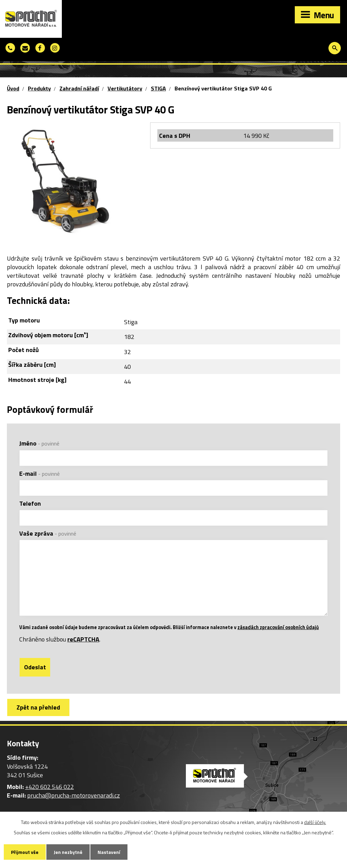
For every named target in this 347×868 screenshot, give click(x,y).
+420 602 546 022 (49, 787)
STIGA (158, 88)
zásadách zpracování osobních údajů (278, 627)
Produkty (39, 88)
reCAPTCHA (83, 639)
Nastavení (109, 852)
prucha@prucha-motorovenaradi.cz (74, 795)
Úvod (13, 88)
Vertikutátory (125, 88)
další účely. (315, 822)
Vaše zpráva (48, 533)
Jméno (39, 443)
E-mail (40, 474)
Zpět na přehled (38, 707)
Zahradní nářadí (79, 88)
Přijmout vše (25, 852)
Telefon (30, 503)
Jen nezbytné (68, 852)
